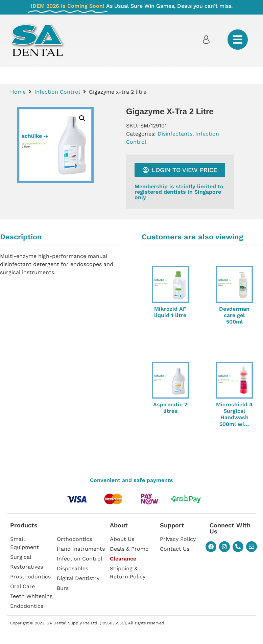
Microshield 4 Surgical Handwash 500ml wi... (234, 414)
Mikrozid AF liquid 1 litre (170, 312)
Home (18, 92)
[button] (82, 118)
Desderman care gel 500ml (234, 315)
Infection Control (57, 92)
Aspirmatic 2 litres (170, 408)
